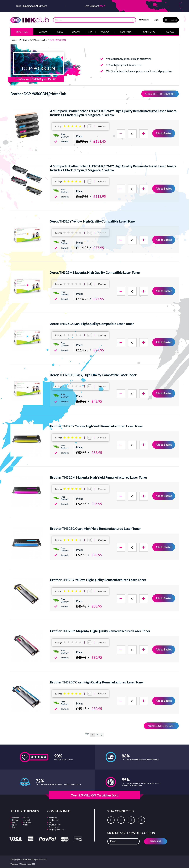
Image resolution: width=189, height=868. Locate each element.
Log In (156, 20)
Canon (15, 820)
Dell (14, 822)
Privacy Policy (55, 825)
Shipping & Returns (57, 829)
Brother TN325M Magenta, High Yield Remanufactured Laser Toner (99, 477)
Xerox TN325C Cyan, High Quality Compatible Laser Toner (92, 324)
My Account (144, 20)
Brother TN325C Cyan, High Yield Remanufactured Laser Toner (95, 529)
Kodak (26, 818)
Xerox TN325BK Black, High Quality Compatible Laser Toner (93, 375)
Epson (15, 825)
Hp (13, 827)
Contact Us (53, 820)
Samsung (27, 822)
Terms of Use (54, 827)
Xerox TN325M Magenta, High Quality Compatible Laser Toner (95, 272)
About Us (53, 818)
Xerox (26, 825)
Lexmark (27, 820)
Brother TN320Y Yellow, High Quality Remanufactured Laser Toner (98, 580)
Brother (15, 818)
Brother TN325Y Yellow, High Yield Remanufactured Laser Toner (97, 426)
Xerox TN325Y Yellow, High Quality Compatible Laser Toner (93, 221)
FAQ (51, 822)
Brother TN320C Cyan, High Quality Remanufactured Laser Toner (97, 682)
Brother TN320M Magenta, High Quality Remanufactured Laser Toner (100, 631)
